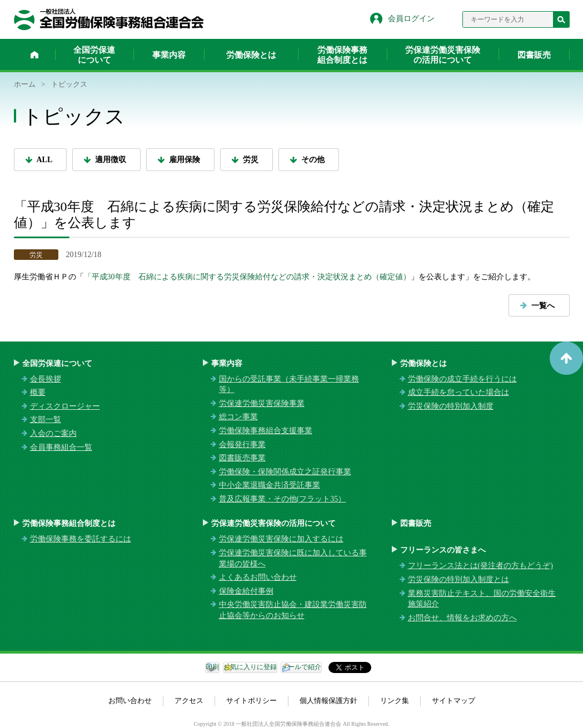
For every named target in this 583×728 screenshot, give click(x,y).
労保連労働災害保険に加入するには (281, 539)
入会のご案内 (53, 433)
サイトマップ (454, 701)
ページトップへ (566, 358)
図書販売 (534, 55)
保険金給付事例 (246, 591)
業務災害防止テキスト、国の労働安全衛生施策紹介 (482, 599)
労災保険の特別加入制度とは (459, 579)
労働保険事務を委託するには (81, 539)
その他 (313, 160)
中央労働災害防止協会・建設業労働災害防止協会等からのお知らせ (293, 610)
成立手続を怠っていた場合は (459, 392)
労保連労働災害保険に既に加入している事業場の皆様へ (293, 558)
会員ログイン (411, 19)
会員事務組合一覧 (61, 447)
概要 (38, 392)
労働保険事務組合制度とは (342, 55)
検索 (561, 19)
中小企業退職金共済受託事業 (270, 485)
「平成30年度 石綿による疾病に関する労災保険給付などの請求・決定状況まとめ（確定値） (247, 277)
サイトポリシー (251, 701)
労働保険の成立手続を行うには (462, 379)
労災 (251, 160)
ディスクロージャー (65, 406)
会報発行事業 (242, 445)
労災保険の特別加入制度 (451, 406)
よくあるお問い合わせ (258, 577)
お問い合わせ (130, 701)
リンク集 (395, 701)
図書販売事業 (242, 458)
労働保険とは (251, 55)
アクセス (189, 701)
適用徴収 (111, 160)
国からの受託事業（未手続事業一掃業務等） (289, 385)
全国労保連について (94, 55)
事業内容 (169, 55)
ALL (45, 160)
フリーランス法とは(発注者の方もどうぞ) (480, 566)
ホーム (34, 54)
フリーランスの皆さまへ (443, 550)
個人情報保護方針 (328, 701)
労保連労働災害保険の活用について (443, 55)
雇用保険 (185, 160)
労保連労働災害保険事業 (262, 403)
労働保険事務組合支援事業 (266, 431)
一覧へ (543, 306)
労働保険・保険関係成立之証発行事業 (285, 472)
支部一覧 (46, 420)
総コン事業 (238, 417)
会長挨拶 (46, 379)
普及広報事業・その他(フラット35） (283, 499)
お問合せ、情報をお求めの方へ (462, 618)
